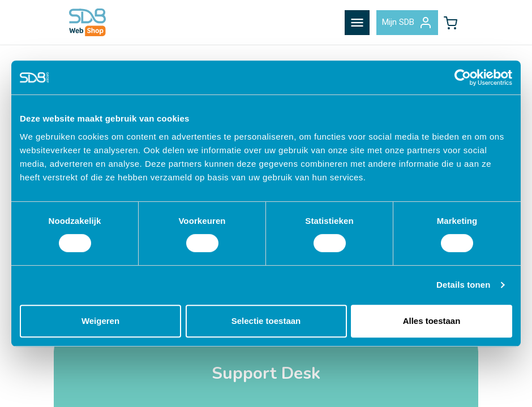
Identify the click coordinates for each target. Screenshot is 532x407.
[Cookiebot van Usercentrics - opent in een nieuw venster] (463, 77)
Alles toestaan (432, 321)
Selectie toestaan (266, 321)
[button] (451, 23)
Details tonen (463, 285)
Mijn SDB (407, 23)
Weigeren (100, 321)
